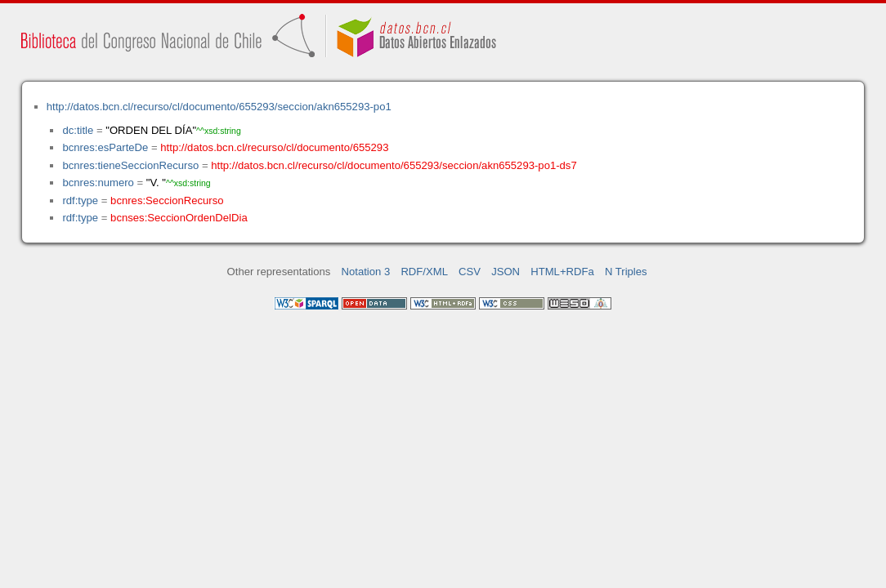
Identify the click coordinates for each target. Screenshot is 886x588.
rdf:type (80, 200)
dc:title (78, 130)
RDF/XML (424, 272)
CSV (470, 272)
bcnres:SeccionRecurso (167, 200)
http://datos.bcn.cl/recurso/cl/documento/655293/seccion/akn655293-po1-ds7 (394, 165)
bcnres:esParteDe (105, 147)
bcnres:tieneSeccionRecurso (130, 165)
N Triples (626, 272)
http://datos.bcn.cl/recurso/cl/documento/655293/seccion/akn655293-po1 (219, 107)
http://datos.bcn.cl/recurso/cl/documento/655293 (274, 147)
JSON (506, 272)
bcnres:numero (98, 183)
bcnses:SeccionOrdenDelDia (179, 218)
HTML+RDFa (562, 272)
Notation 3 (366, 272)
